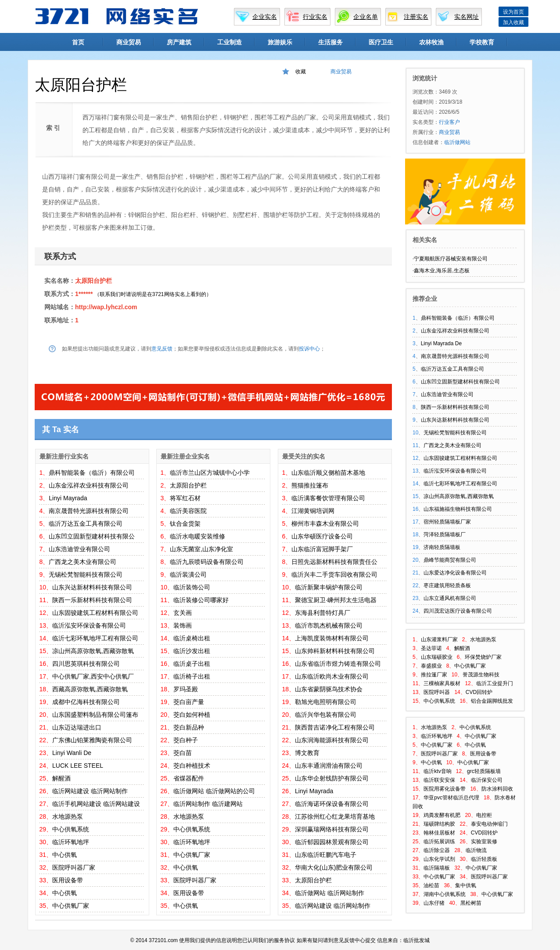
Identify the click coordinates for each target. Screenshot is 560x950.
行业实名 (315, 17)
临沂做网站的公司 (230, 791)
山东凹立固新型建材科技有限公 (92, 536)
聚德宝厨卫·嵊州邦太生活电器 (336, 600)
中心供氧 (65, 855)
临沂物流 (476, 850)
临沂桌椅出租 (192, 638)
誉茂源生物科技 (481, 675)
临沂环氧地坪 (71, 842)
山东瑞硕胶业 (437, 657)
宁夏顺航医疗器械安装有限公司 (451, 259)
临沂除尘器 (437, 850)
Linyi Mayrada (68, 498)
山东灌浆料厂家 (439, 639)
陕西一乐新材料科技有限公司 (92, 600)
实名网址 (467, 17)
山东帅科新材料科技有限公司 (335, 651)
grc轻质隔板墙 (484, 771)
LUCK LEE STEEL (78, 766)
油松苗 (431, 885)
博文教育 (307, 753)
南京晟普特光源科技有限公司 (89, 511)
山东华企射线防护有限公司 (332, 778)
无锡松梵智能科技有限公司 (86, 574)
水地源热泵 (68, 816)
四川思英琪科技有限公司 (86, 664)
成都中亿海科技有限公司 (86, 702)
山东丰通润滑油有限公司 (329, 766)
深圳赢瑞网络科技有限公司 (332, 829)
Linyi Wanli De (72, 753)
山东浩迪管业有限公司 (79, 549)
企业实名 (265, 17)
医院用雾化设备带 (445, 789)
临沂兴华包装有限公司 (326, 715)
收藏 (301, 72)
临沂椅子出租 (192, 676)
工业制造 (230, 42)
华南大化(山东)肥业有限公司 (334, 867)
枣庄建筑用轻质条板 (447, 585)
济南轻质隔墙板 (442, 547)
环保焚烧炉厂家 (483, 657)
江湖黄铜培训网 (313, 511)
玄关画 (183, 613)
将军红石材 (185, 498)
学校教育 (482, 42)
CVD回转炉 (479, 692)
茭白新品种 (189, 727)
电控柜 (484, 815)
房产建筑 (179, 42)
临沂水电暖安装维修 (197, 536)
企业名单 (366, 17)
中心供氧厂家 (71, 906)
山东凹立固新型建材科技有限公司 (460, 382)
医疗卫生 (381, 42)
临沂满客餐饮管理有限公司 (328, 498)
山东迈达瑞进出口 (77, 727)
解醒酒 (61, 778)
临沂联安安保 (439, 780)
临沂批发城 (416, 940)
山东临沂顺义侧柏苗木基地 (328, 473)
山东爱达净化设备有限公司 (455, 573)
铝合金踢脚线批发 (492, 701)
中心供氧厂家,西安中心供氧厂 (93, 676)
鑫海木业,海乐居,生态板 (442, 271)
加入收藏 (513, 22)
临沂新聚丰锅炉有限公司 (329, 587)
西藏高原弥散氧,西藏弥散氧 (90, 689)
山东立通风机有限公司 (450, 598)
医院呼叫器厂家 (74, 867)
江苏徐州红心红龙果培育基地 (335, 816)
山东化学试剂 (439, 859)
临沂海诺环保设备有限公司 (332, 804)
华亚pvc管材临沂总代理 (451, 798)
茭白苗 (183, 753)
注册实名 (416, 17)
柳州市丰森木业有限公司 (325, 524)
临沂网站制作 (109, 791)
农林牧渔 (431, 42)
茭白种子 (186, 740)
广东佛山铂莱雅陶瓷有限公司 (92, 740)
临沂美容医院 (188, 511)
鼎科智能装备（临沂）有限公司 (92, 473)
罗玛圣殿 (186, 689)
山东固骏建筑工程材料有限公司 (95, 613)
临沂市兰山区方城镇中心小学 (210, 473)
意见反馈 (162, 349)
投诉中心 (309, 349)
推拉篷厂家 (434, 675)
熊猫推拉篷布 (310, 485)
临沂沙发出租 (192, 651)
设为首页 (513, 12)
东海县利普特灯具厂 (323, 613)
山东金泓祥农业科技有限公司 (89, 485)
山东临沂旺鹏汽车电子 (326, 855)
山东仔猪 (434, 903)
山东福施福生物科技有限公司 (458, 509)
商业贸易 (129, 42)
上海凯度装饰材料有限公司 (332, 638)
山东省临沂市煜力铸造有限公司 (338, 664)
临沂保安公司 (487, 780)
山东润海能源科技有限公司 (332, 740)
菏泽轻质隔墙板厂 (445, 535)
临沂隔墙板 (437, 868)
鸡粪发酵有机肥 (442, 815)
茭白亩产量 (189, 702)
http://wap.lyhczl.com (106, 307)
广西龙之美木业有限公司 (83, 562)
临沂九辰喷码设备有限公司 (207, 562)
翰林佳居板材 (439, 833)
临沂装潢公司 (188, 574)
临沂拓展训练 (439, 842)
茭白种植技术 (192, 766)
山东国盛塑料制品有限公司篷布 (95, 715)
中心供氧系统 (71, 829)
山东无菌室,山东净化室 (201, 549)
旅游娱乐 (280, 42)
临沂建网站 (227, 804)
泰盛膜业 (431, 666)
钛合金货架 (185, 524)
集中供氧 (466, 885)
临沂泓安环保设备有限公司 (89, 625)
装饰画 (183, 625)
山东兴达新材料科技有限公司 (92, 587)
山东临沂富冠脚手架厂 (322, 549)
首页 (78, 42)
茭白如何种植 (192, 715)
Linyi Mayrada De (441, 343)
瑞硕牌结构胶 (439, 824)
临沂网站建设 (71, 791)
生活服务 (330, 42)
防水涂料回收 (497, 789)
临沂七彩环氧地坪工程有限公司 (95, 638)
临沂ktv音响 (437, 771)
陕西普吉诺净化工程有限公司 (335, 727)
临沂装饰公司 (192, 587)
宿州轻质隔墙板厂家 (447, 522)
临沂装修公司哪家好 (201, 600)
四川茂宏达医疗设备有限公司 (458, 611)
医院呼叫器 (437, 692)
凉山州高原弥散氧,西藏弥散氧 (93, 651)
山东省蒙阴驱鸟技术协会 (329, 689)
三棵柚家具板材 (442, 683)
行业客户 (449, 122)
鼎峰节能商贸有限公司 (450, 560)
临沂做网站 (189, 791)
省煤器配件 (189, 778)
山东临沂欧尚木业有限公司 (332, 676)
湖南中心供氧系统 (445, 894)
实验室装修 (484, 842)
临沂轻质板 (484, 859)
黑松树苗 (471, 903)
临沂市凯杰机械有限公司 (329, 625)
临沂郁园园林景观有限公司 (332, 842)
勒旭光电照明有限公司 (326, 702)
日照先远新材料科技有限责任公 (334, 562)
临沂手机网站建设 (77, 804)
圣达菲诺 (431, 648)
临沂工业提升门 (495, 683)
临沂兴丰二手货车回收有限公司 (334, 574)
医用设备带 (68, 880)
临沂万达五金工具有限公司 (86, 524)
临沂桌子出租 (192, 664)
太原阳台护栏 (93, 281)
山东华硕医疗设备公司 (322, 536)
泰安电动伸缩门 (489, 824)
